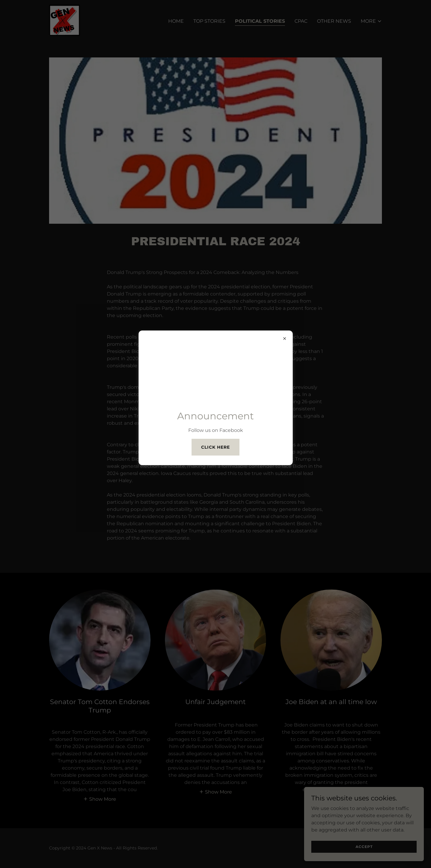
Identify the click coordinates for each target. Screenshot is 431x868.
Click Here (215, 447)
